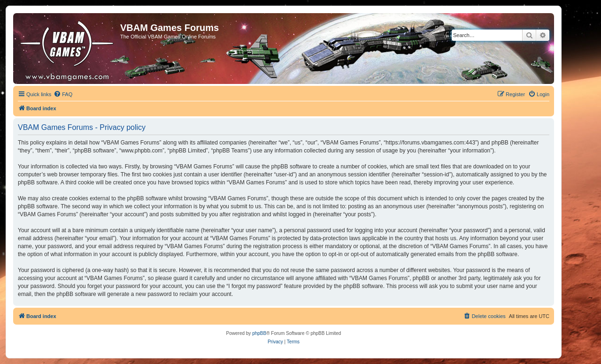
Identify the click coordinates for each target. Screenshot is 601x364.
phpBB (259, 333)
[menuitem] (63, 94)
